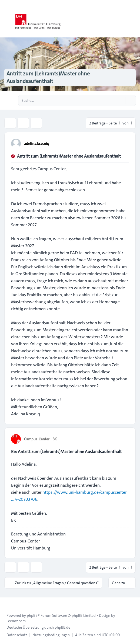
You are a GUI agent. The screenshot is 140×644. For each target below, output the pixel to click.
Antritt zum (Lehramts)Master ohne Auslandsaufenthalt (69, 156)
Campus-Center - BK (40, 439)
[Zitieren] (124, 143)
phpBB (32, 615)
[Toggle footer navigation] (6, 602)
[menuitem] (17, 635)
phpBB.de (62, 627)
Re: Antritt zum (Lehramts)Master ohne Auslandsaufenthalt (66, 452)
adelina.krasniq (37, 144)
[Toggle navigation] (134, 19)
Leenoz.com (16, 621)
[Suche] (121, 100)
